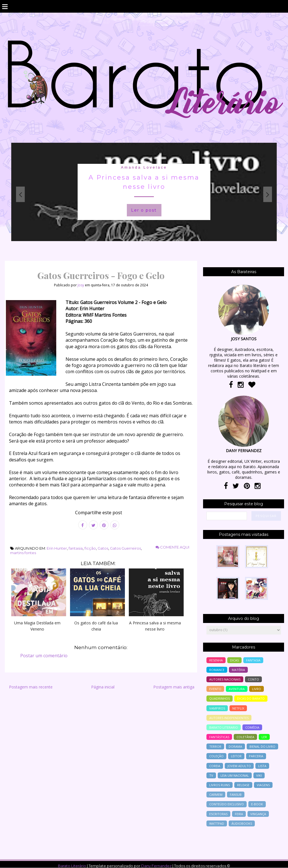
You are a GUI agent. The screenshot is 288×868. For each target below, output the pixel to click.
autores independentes (229, 718)
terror (215, 746)
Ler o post (144, 210)
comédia (252, 727)
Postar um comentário (44, 656)
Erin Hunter (57, 548)
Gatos (103, 548)
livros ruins (220, 785)
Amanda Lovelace (144, 167)
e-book (257, 804)
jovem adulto (239, 766)
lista (262, 766)
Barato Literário (72, 866)
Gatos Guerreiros (125, 548)
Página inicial (103, 687)
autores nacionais (225, 679)
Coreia (215, 766)
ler (264, 737)
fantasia (76, 548)
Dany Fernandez (156, 866)
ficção (90, 548)
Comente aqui (172, 547)
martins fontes (23, 553)
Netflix (238, 708)
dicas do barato (251, 698)
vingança (258, 814)
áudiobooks (242, 823)
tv (211, 775)
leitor (236, 756)
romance (217, 670)
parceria (256, 756)
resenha (216, 660)
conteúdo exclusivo (227, 804)
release (243, 785)
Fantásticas (219, 737)
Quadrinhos (220, 698)
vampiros (217, 708)
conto (253, 679)
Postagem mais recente (31, 687)
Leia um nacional (235, 775)
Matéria (238, 670)
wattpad (217, 823)
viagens (263, 785)
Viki (259, 775)
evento (215, 689)
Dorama (235, 746)
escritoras (218, 814)
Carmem (216, 795)
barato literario (224, 727)
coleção (216, 756)
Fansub (236, 795)
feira (239, 814)
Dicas (234, 660)
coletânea (245, 737)
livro (256, 689)
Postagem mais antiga (174, 687)
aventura (237, 689)
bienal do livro (262, 746)
